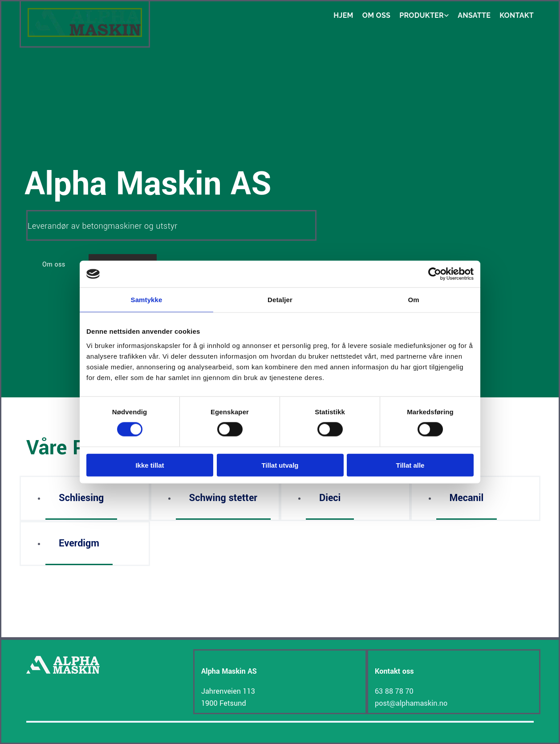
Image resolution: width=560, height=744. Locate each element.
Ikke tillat (150, 465)
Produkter (422, 15)
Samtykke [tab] (147, 300)
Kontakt (517, 15)
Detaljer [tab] (280, 300)
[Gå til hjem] (85, 35)
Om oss (376, 15)
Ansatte (474, 15)
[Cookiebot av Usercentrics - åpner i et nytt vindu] (435, 274)
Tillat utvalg (280, 465)
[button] (54, 265)
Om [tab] (413, 300)
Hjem (343, 15)
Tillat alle (410, 465)
